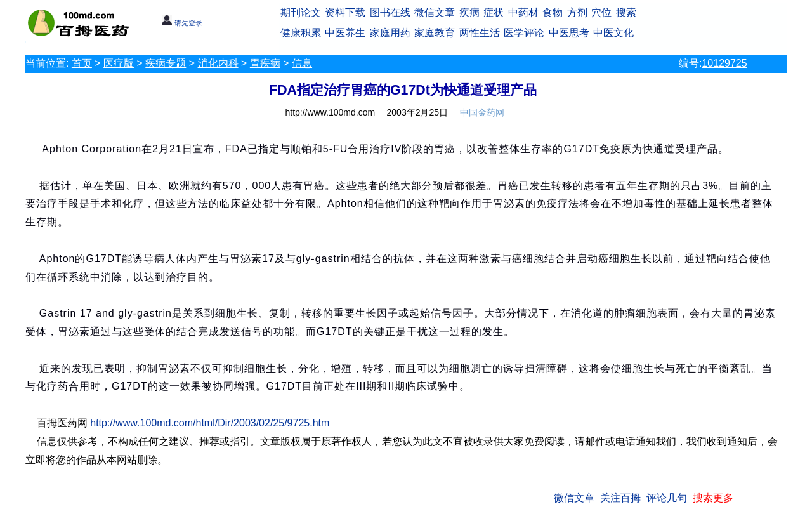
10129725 (724, 63)
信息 (302, 63)
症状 (494, 12)
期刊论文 (301, 12)
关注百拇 (620, 498)
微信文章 (435, 12)
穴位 (601, 12)
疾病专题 (166, 63)
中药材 (523, 12)
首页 (82, 63)
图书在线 (390, 12)
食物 (553, 12)
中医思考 (569, 33)
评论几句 (667, 498)
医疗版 (119, 63)
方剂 (577, 12)
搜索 (626, 12)
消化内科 (218, 63)
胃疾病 (265, 63)
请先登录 (182, 23)
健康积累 (301, 33)
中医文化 (613, 33)
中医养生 (345, 33)
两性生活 (480, 33)
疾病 (469, 12)
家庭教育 (435, 33)
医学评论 (524, 33)
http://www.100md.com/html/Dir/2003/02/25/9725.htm (210, 423)
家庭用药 (390, 33)
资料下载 (345, 12)
